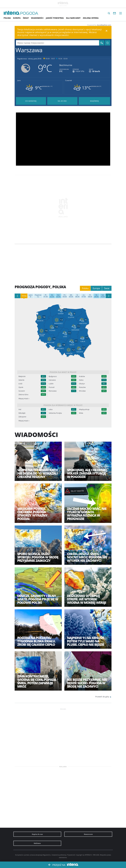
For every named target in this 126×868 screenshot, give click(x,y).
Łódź (20, 384)
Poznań (52, 387)
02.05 (52, 296)
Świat (26, 18)
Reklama (37, 843)
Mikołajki (22, 413)
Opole (21, 387)
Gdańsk (21, 380)
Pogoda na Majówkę (94, 101)
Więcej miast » (24, 398)
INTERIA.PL (88, 855)
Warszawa (53, 391)
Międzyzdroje (84, 409)
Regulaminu (47, 855)
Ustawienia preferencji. (59, 855)
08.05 (90, 296)
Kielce (81, 380)
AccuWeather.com (104, 25)
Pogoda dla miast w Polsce (63, 372)
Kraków (82, 376)
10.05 (103, 296)
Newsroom (88, 834)
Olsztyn (82, 384)
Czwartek (69, 80)
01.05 (46, 296)
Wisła (81, 413)
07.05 (84, 296)
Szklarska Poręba (55, 413)
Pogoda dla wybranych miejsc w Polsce (63, 405)
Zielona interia (91, 18)
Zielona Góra (23, 395)
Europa (17, 18)
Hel (20, 409)
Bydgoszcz (53, 376)
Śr (31, 296)
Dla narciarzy (73, 18)
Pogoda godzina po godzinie (31, 101)
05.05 (71, 296)
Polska (7, 18)
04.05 (65, 296)
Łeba (51, 409)
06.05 (77, 296)
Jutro (19, 80)
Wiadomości (37, 18)
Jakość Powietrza (55, 18)
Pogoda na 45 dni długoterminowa (62, 101)
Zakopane (22, 417)
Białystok (22, 376)
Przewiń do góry (102, 697)
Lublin (51, 384)
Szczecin (22, 391)
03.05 (58, 296)
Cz (38, 296)
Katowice (52, 380)
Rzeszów (82, 387)
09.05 (96, 296)
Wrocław (82, 391)
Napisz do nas (37, 834)
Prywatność (71, 855)
